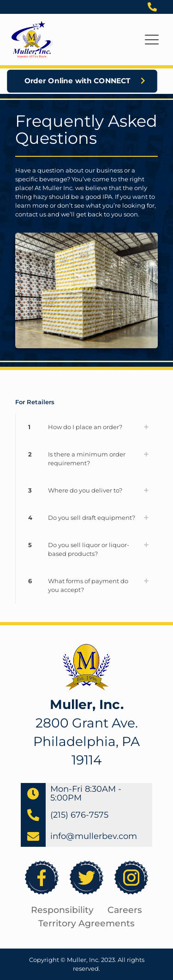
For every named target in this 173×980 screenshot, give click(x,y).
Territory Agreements (86, 923)
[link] (86, 427)
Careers (125, 910)
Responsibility (62, 910)
